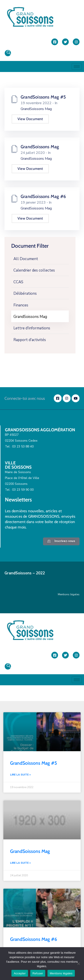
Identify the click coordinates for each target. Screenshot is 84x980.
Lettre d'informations (32, 328)
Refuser (38, 973)
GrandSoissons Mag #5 (43, 97)
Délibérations (25, 293)
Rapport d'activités (30, 340)
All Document (26, 259)
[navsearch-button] (8, 53)
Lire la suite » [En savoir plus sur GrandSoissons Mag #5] (20, 775)
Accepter (20, 973)
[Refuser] (78, 964)
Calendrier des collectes (34, 270)
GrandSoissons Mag (30, 317)
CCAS (18, 282)
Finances (21, 305)
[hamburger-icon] (77, 66)
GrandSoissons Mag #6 (43, 196)
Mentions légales (69, 594)
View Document (30, 119)
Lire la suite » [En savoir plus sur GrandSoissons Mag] (20, 863)
